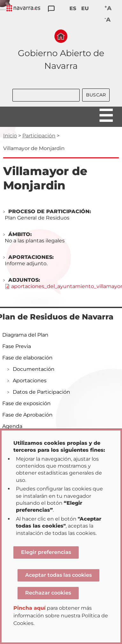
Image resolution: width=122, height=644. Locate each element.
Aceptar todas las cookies (58, 575)
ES (73, 8)
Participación (39, 136)
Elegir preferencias (46, 552)
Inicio (10, 136)
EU (85, 8)
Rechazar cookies (48, 593)
